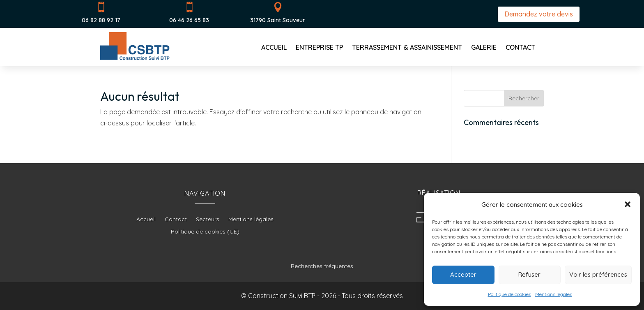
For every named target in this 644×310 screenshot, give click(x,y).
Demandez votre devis (539, 14)
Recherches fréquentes (322, 266)
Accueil (274, 48)
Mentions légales (554, 294)
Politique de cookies (509, 294)
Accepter (463, 274)
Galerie (484, 48)
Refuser (529, 274)
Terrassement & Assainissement (407, 48)
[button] (628, 204)
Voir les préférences (598, 274)
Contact (520, 48)
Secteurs (208, 220)
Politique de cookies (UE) (205, 232)
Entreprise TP (319, 48)
